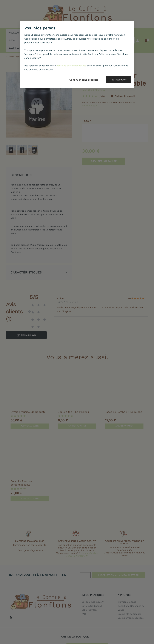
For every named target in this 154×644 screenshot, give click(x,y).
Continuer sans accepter (84, 80)
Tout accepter (119, 80)
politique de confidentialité (71, 66)
